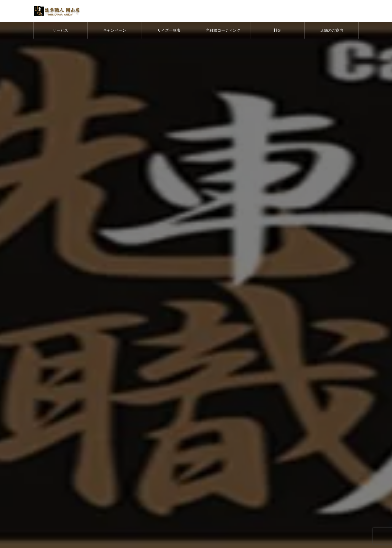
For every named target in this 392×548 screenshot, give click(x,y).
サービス (60, 30)
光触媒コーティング (223, 30)
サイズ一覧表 (169, 30)
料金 (277, 30)
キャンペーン (115, 30)
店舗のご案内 (332, 30)
